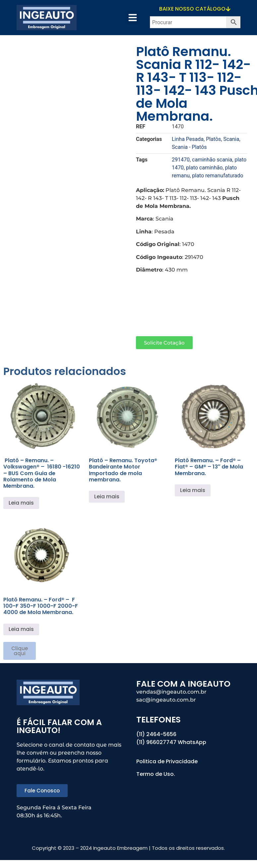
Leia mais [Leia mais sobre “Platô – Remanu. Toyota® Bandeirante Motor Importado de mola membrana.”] (107, 496)
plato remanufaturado (218, 176)
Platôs (213, 139)
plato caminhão (204, 168)
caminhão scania (212, 160)
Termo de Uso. (156, 774)
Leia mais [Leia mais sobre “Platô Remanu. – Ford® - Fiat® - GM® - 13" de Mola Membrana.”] (193, 490)
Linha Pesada (188, 139)
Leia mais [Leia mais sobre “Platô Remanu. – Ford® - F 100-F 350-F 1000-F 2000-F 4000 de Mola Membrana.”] (21, 629)
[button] (133, 18)
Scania (231, 139)
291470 (181, 160)
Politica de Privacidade (168, 761)
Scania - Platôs (189, 147)
